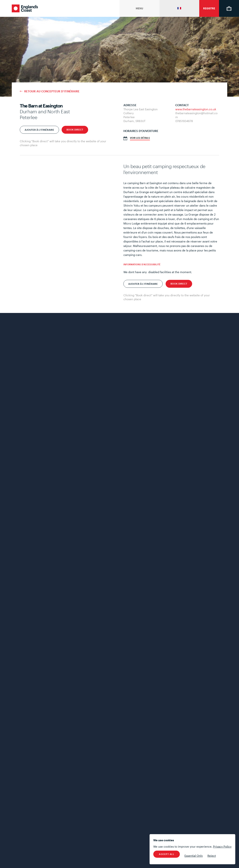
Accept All (167, 854)
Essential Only (194, 856)
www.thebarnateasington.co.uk (196, 109)
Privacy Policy (222, 847)
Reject (212, 856)
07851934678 (184, 121)
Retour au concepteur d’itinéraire (52, 91)
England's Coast (25, 8)
